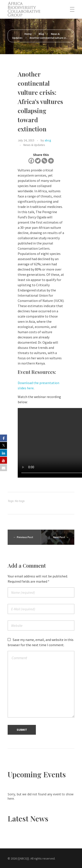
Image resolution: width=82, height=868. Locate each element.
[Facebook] (31, 161)
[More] (51, 161)
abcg (48, 140)
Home (28, 34)
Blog (41, 34)
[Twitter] (38, 161)
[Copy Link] (44, 161)
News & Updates (34, 145)
